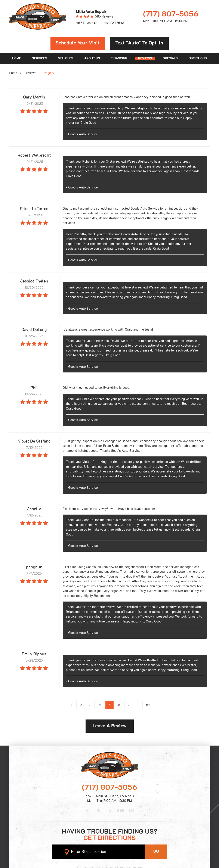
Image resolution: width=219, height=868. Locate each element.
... (138, 705)
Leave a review (110, 726)
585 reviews (104, 17)
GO (156, 851)
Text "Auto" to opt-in (139, 43)
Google (98, 811)
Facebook (87, 811)
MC (132, 811)
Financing (119, 58)
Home (17, 58)
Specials (170, 58)
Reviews (145, 58)
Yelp (109, 811)
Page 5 (49, 73)
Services (40, 58)
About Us (92, 58)
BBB (121, 811)
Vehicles (66, 58)
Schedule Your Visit (78, 43)
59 (148, 705)
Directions (198, 58)
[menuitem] (17, 59)
